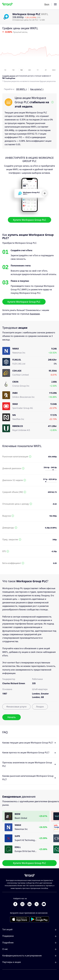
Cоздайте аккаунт (9, 76)
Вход (47, 4)
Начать (12, 717)
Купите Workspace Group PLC (29, 220)
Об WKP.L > (22, 89)
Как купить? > (37, 89)
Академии (35, 314)
